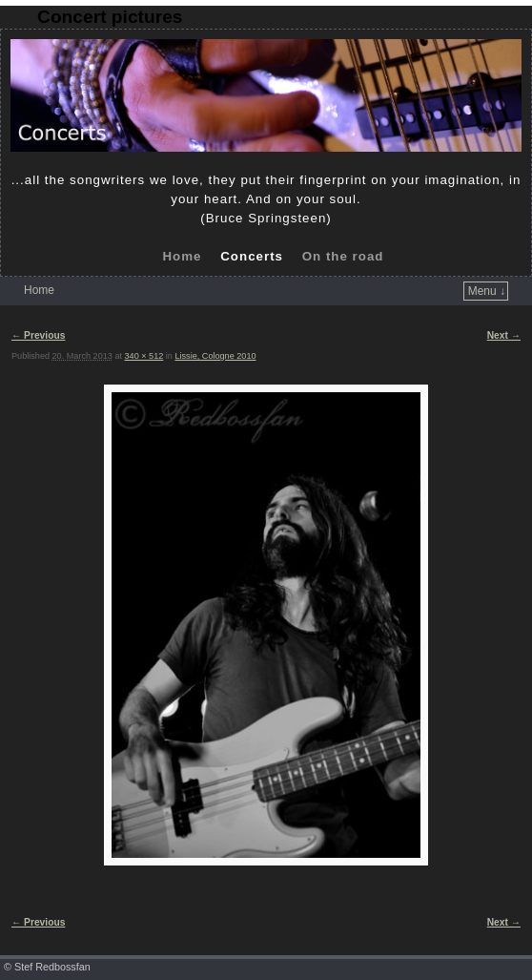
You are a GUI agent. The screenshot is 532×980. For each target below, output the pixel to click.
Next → (504, 335)
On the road (343, 256)
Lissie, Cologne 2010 (215, 356)
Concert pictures (110, 17)
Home (182, 256)
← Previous (38, 335)
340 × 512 (144, 356)
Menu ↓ (487, 291)
